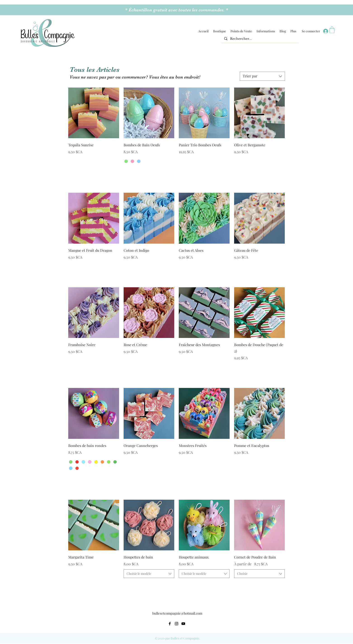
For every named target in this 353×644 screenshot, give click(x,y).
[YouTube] (183, 624)
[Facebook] (170, 624)
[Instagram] (176, 624)
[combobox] (149, 574)
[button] (220, 31)
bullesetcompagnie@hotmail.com (177, 613)
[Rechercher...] (260, 39)
